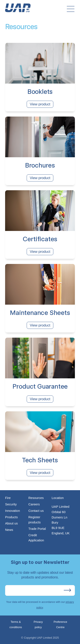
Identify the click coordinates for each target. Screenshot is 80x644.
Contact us (36, 511)
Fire (8, 498)
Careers (34, 504)
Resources (36, 498)
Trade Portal (37, 529)
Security (11, 504)
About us (11, 523)
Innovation (12, 511)
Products (11, 517)
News (9, 530)
